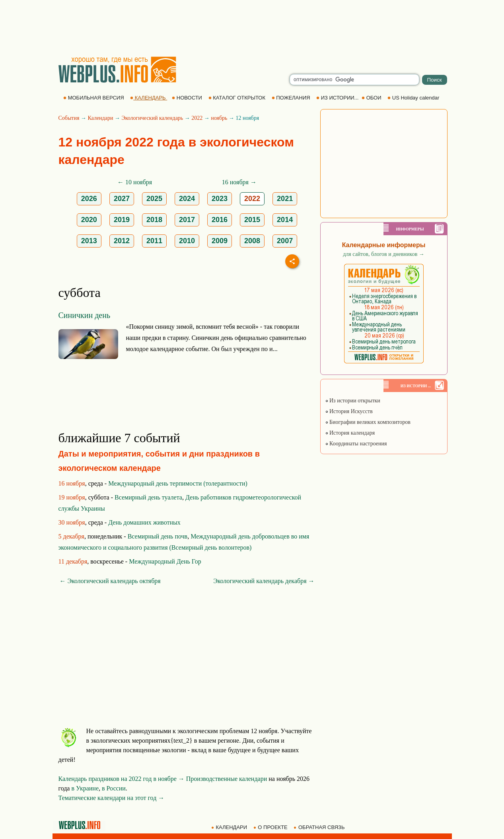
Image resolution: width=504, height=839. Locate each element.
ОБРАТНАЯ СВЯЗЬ (320, 827)
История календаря (350, 433)
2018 (154, 220)
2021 (285, 199)
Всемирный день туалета (148, 497)
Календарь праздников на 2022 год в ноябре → (122, 779)
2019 (122, 220)
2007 (285, 241)
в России (114, 788)
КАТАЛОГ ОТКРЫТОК (238, 98)
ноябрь (219, 118)
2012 (122, 241)
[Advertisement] (252, 28)
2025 (154, 199)
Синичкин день (85, 315)
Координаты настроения (356, 444)
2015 (252, 220)
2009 (220, 241)
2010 (187, 241)
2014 (285, 220)
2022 (197, 118)
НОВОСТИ (188, 98)
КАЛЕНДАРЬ (149, 98)
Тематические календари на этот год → (112, 798)
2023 (220, 199)
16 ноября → (239, 182)
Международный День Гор (165, 561)
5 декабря (71, 536)
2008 (252, 241)
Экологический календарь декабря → (264, 581)
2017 (187, 220)
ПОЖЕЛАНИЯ (292, 98)
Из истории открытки (353, 401)
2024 (187, 199)
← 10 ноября (135, 182)
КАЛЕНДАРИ (230, 827)
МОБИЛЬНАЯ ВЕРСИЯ (94, 98)
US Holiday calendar (414, 98)
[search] (354, 80)
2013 (89, 241)
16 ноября (72, 483)
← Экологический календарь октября (110, 581)
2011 (154, 241)
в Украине (85, 788)
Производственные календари (227, 779)
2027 (122, 199)
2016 (220, 220)
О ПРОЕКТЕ (271, 827)
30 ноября (72, 522)
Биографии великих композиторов (368, 422)
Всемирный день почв (158, 536)
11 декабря (73, 561)
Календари (100, 118)
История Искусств (349, 411)
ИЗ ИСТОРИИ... (338, 98)
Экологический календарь (152, 118)
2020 (89, 220)
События (69, 118)
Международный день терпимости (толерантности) (178, 483)
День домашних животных (144, 522)
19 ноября (72, 497)
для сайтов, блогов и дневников (384, 254)
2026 (89, 199)
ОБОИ (372, 98)
